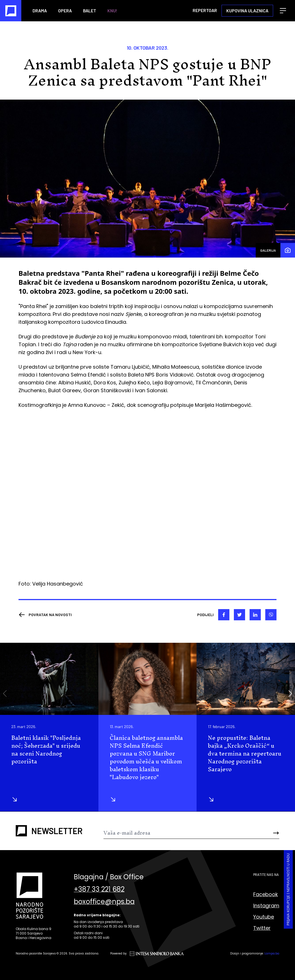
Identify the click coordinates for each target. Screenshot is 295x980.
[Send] (265, 833)
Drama (40, 11)
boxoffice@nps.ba (104, 902)
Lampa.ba (272, 953)
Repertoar (205, 10)
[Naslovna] (11, 11)
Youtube (264, 917)
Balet (90, 11)
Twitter (262, 928)
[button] (290, 694)
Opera (65, 11)
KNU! (112, 11)
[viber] (271, 615)
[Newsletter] (177, 833)
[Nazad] (45, 615)
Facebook (266, 894)
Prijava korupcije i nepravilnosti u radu (288, 889)
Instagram (266, 906)
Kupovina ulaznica (247, 11)
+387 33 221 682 (99, 889)
